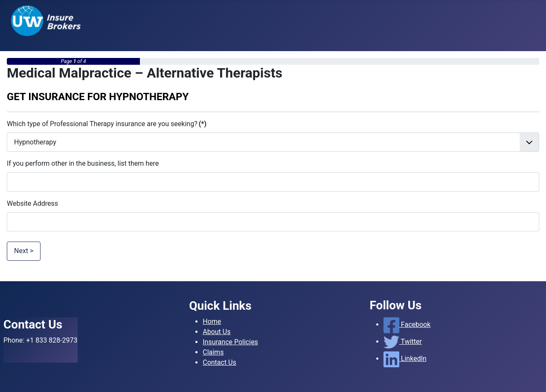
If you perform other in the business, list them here (83, 163)
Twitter (403, 342)
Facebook (407, 324)
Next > (24, 251)
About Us (216, 332)
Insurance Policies (230, 342)
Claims (213, 352)
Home (212, 321)
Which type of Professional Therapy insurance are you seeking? (107, 124)
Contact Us (219, 362)
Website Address (32, 203)
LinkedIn (405, 359)
